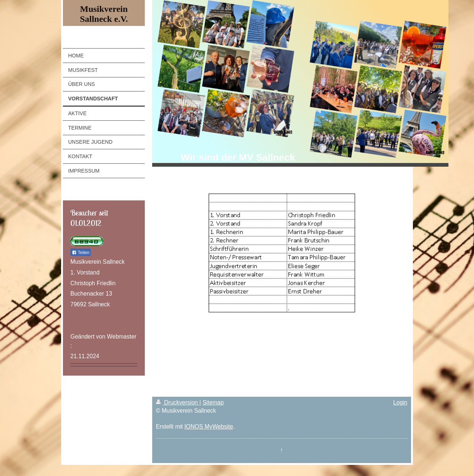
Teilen (81, 253)
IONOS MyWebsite (209, 427)
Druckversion (178, 402)
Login (400, 402)
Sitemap (213, 402)
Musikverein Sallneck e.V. (104, 14)
